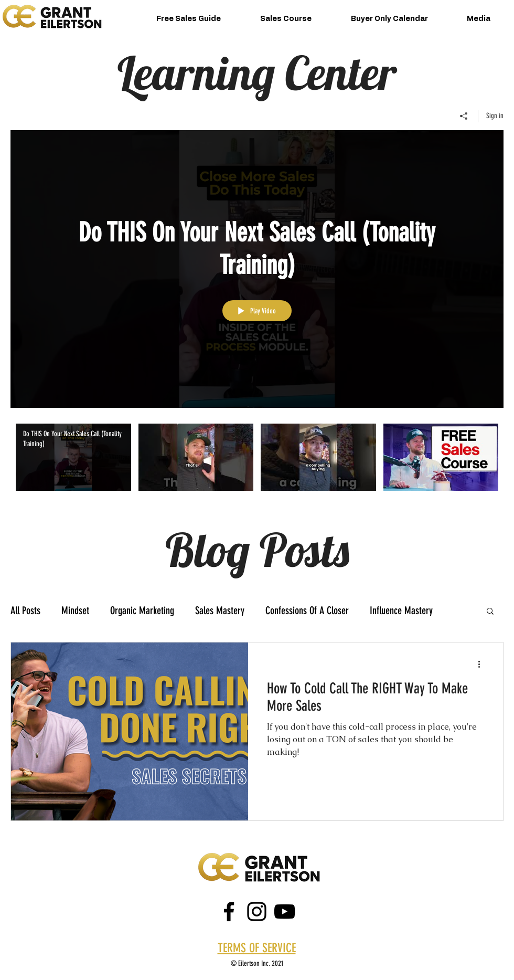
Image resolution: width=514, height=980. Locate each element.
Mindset (75, 610)
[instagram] (257, 911)
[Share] (464, 116)
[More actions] (483, 664)
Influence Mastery (401, 610)
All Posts (25, 610)
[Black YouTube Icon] (285, 911)
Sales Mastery (220, 610)
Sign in (495, 116)
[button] (490, 612)
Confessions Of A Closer (307, 610)
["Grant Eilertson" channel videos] (257, 464)
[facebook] (229, 911)
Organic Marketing (142, 610)
